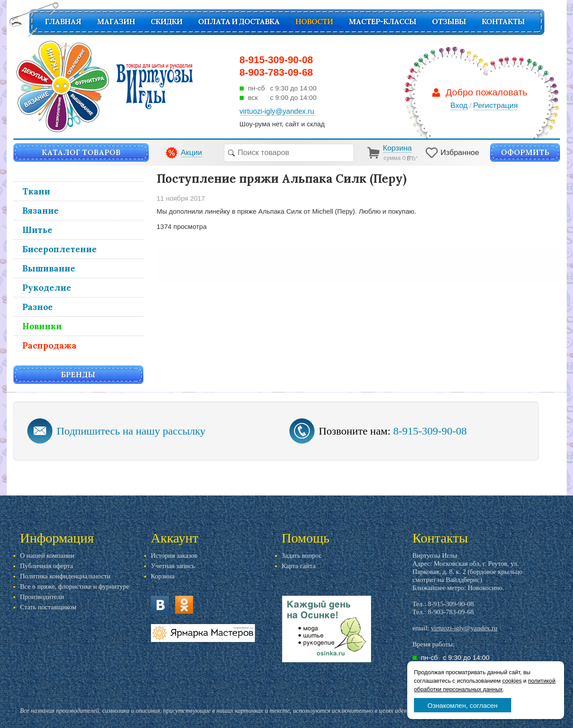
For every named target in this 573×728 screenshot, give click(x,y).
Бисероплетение (60, 249)
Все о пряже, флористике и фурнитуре (75, 586)
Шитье (37, 230)
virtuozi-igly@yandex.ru (464, 628)
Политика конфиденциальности (65, 576)
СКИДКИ (166, 22)
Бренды (78, 375)
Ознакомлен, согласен (463, 705)
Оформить (525, 152)
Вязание (41, 211)
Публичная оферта (47, 566)
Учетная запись (173, 566)
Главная (63, 22)
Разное (38, 307)
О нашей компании (47, 556)
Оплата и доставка (239, 22)
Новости (314, 22)
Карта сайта (299, 566)
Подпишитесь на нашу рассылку (131, 431)
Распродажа (50, 345)
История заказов (174, 556)
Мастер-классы (382, 22)
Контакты (503, 22)
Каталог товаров (81, 152)
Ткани (36, 191)
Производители (42, 597)
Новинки (42, 326)
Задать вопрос (302, 556)
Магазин (116, 22)
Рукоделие (47, 288)
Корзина (163, 576)
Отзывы (449, 22)
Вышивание (49, 268)
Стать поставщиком (48, 607)
